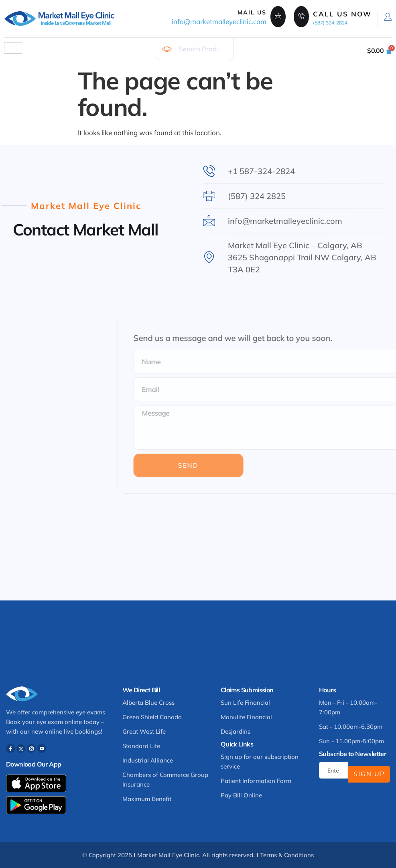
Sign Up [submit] (369, 774)
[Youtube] (42, 748)
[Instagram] (31, 748)
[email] (333, 770)
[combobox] (194, 49)
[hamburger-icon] (13, 48)
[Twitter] (21, 748)
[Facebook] (10, 748)
